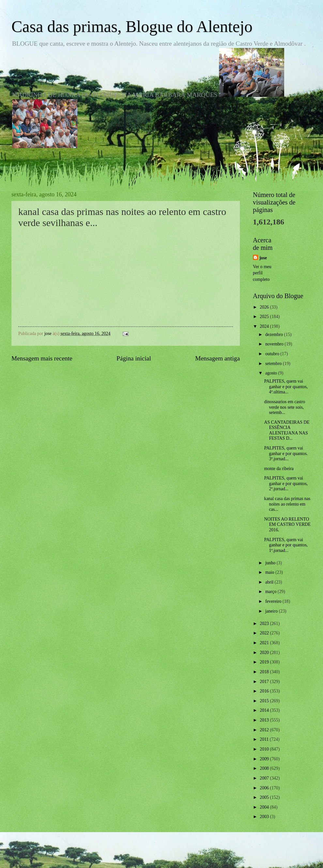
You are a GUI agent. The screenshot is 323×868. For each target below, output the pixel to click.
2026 (265, 307)
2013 (265, 720)
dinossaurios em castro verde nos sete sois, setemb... (285, 407)
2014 (265, 710)
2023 (265, 624)
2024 (265, 326)
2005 (265, 797)
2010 (265, 749)
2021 (265, 643)
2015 (265, 701)
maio (270, 572)
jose (263, 258)
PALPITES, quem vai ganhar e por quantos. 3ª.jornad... (286, 453)
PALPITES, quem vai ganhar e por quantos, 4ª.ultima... (286, 387)
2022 (265, 633)
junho (271, 563)
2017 (265, 682)
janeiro (272, 611)
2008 (265, 768)
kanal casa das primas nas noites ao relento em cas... (287, 504)
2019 (265, 662)
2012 (265, 730)
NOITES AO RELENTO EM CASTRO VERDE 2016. (287, 525)
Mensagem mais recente (42, 358)
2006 (265, 788)
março (271, 592)
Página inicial (134, 358)
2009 (265, 759)
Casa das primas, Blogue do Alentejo (132, 26)
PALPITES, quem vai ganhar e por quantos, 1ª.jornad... (286, 545)
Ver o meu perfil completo (262, 273)
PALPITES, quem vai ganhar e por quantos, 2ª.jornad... (286, 483)
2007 (265, 778)
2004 (265, 807)
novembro (275, 344)
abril (270, 582)
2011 (265, 739)
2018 (265, 672)
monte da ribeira (279, 469)
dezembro (275, 335)
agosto (272, 373)
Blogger (197, 855)
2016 (265, 691)
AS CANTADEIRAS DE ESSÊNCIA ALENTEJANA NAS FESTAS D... (287, 430)
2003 (265, 817)
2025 (265, 317)
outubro (273, 354)
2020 (265, 653)
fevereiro (274, 601)
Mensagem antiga (217, 358)
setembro (274, 364)
